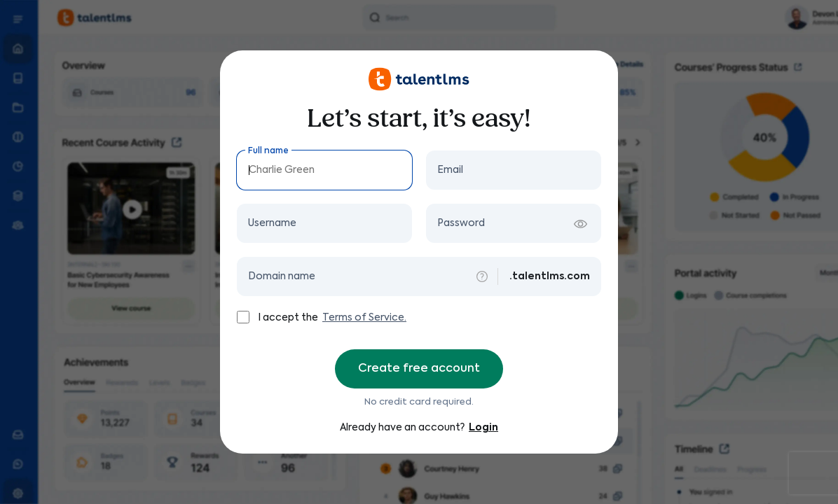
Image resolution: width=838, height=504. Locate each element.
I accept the (289, 318)
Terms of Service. (364, 318)
